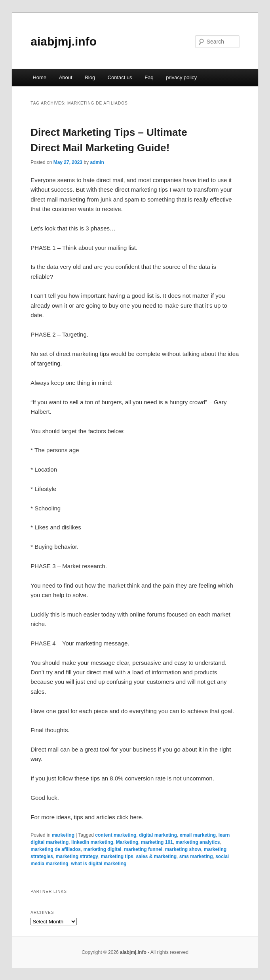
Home (39, 77)
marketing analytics (198, 842)
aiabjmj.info (64, 41)
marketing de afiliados (56, 849)
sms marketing (196, 856)
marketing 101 (157, 842)
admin (97, 162)
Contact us (120, 77)
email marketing (198, 835)
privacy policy (181, 77)
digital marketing (158, 835)
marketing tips (117, 856)
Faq (149, 77)
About (66, 77)
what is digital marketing (99, 864)
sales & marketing (156, 856)
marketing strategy (77, 856)
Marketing (127, 842)
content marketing (116, 835)
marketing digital (103, 849)
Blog (90, 77)
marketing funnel (143, 849)
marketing (63, 835)
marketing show (183, 849)
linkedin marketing (92, 842)
